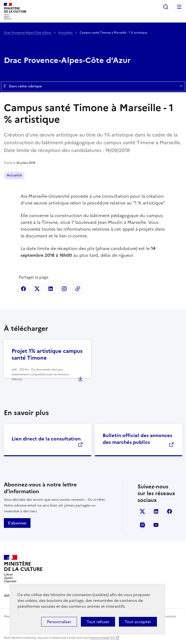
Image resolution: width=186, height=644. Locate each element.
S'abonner (17, 523)
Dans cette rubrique (93, 86)
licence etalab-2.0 (102, 638)
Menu (179, 7)
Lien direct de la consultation (46, 439)
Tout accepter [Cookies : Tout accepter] (138, 622)
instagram (142, 525)
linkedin (156, 511)
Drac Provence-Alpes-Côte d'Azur (28, 33)
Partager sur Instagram (64, 289)
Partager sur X (37, 289)
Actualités (66, 33)
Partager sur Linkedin (51, 289)
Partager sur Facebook (23, 289)
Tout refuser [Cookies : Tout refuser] (98, 622)
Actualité (14, 175)
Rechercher (166, 7)
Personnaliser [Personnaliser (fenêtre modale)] (59, 622)
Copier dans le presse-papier (78, 289)
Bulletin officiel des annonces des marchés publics (137, 439)
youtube (156, 525)
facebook (170, 511)
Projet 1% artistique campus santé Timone (47, 354)
